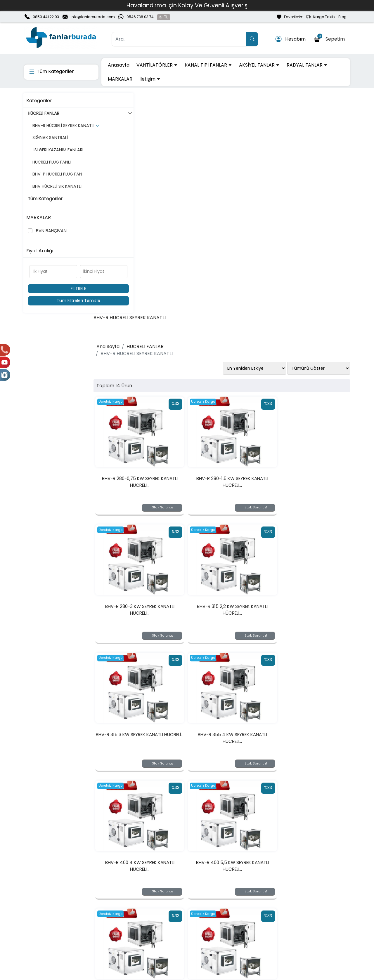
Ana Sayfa (122, 125)
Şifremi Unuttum (106, 938)
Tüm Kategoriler (46, 205)
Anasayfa (119, 65)
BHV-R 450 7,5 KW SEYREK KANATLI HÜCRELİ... (148, 657)
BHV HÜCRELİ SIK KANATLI (55, 192)
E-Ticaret (181, 975)
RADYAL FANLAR (307, 65)
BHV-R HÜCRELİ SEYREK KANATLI (62, 129)
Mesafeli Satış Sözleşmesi (246, 938)
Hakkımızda (36, 919)
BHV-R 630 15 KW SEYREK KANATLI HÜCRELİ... (229, 792)
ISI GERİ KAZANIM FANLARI (56, 156)
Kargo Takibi (321, 17)
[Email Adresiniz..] (108, 883)
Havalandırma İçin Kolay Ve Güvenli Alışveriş (187, 5)
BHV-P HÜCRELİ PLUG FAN (56, 180)
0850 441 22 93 (46, 17)
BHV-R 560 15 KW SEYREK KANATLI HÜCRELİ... (148, 792)
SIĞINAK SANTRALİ (48, 144)
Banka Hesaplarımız (45, 938)
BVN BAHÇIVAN (51, 231)
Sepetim (330, 38)
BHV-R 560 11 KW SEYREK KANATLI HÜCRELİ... (310, 657)
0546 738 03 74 (140, 17)
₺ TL (164, 17)
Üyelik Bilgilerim (105, 929)
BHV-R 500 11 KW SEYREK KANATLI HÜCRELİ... (229, 657)
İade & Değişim (236, 929)
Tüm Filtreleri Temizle (62, 300)
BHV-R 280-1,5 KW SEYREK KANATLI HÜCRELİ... (229, 254)
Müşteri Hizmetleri (303, 938)
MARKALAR (120, 79)
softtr (148, 975)
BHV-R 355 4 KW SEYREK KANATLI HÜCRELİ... (310, 389)
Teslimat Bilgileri (237, 919)
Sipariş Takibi (168, 929)
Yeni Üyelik (100, 919)
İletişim (150, 79)
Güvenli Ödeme (301, 929)
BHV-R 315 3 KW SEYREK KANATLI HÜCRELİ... (228, 389)
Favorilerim (290, 17)
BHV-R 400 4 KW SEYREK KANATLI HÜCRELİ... (148, 523)
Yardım (162, 938)
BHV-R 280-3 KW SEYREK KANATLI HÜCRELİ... (309, 254)
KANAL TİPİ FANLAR (208, 65)
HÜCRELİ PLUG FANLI (50, 168)
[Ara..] (179, 39)
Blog (342, 17)
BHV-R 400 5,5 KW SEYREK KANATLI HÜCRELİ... (229, 523)
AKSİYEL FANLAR (259, 65)
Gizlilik (291, 919)
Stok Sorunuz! (168, 279)
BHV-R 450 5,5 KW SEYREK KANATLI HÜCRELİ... (310, 523)
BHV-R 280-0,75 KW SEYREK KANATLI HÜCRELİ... (148, 254)
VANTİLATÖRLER (157, 65)
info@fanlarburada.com (93, 17)
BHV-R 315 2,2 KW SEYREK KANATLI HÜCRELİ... (148, 389)
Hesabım (291, 39)
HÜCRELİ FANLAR (64, 114)
